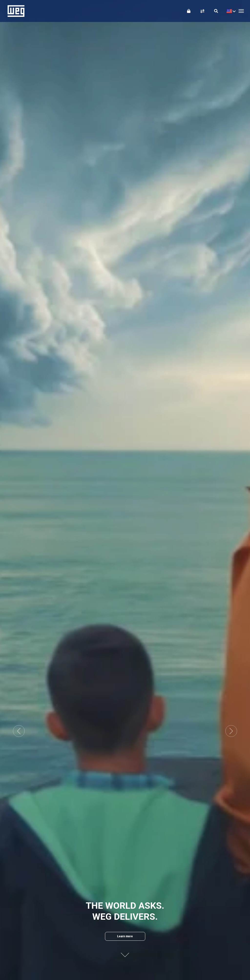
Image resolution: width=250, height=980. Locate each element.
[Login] (189, 11)
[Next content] (125, 951)
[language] (230, 11)
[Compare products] (202, 11)
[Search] (216, 11)
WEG (14, 11)
